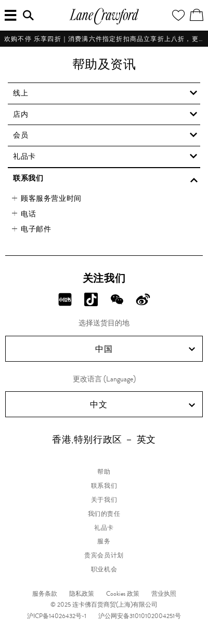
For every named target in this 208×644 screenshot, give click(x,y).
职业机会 (104, 569)
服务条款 (45, 594)
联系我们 (104, 486)
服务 (104, 541)
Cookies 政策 (123, 594)
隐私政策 (82, 594)
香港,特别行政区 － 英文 (104, 440)
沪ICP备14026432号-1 (57, 616)
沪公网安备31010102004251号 (140, 616)
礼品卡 (104, 528)
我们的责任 (104, 514)
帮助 (104, 472)
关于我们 (104, 500)
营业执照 (164, 594)
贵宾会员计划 (104, 555)
